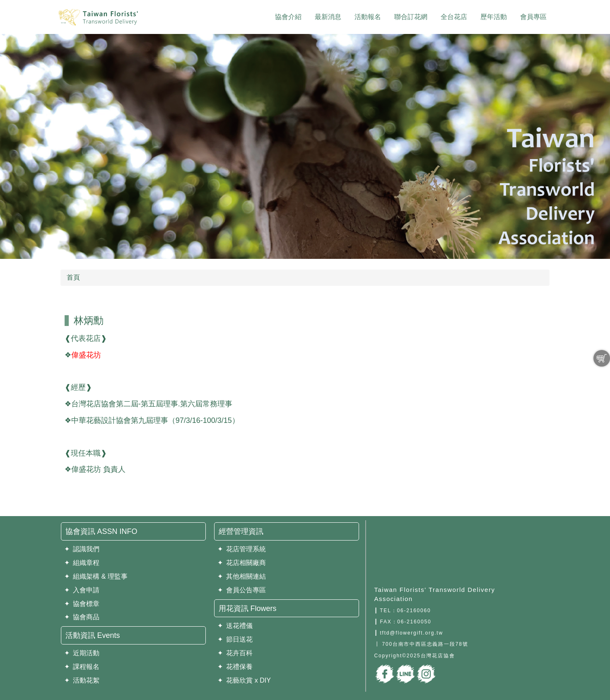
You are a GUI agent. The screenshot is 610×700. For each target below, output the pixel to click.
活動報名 (368, 17)
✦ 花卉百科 (235, 653)
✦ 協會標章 (82, 604)
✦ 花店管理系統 (242, 549)
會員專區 (533, 17)
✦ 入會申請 (82, 590)
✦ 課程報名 (82, 667)
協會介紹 (288, 17)
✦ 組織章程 (82, 563)
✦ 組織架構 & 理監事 (96, 576)
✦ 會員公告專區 (242, 590)
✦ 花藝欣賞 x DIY (244, 680)
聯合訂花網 (411, 17)
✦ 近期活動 (82, 653)
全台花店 (454, 17)
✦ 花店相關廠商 (242, 563)
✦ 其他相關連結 (242, 576)
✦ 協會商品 (82, 617)
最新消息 (328, 17)
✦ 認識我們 (82, 549)
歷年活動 (494, 17)
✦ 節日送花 (235, 639)
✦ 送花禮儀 (235, 626)
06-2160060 (414, 611)
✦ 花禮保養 (235, 667)
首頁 (73, 277)
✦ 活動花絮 (82, 680)
